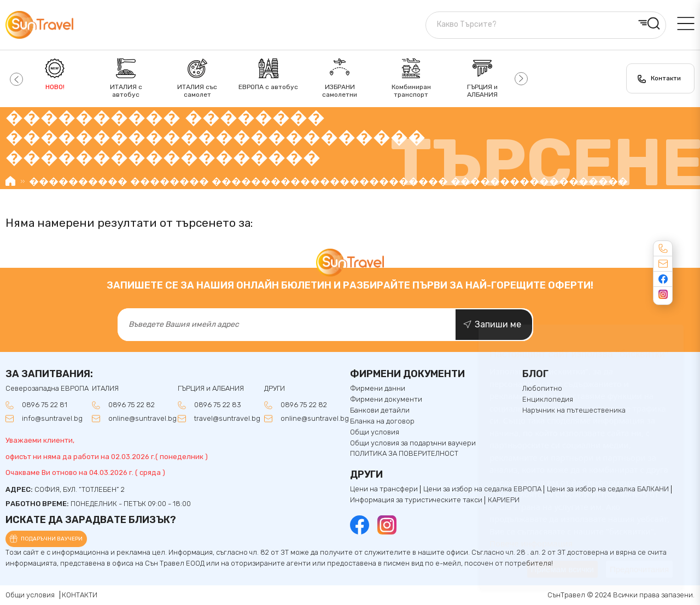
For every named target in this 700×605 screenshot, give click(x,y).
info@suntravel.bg (52, 419)
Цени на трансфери (384, 489)
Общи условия (375, 432)
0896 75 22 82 (132, 405)
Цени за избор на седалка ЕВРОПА (482, 489)
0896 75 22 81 (45, 405)
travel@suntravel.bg (227, 419)
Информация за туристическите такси (416, 500)
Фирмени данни (378, 389)
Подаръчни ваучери (52, 539)
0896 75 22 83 (218, 405)
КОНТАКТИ (80, 595)
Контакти (666, 78)
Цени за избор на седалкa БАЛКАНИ (608, 489)
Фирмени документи (386, 400)
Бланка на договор (382, 421)
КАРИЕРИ (504, 500)
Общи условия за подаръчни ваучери (413, 443)
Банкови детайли (380, 410)
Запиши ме (498, 324)
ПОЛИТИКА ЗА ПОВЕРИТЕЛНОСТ (404, 454)
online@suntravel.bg (142, 419)
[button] (15, 79)
